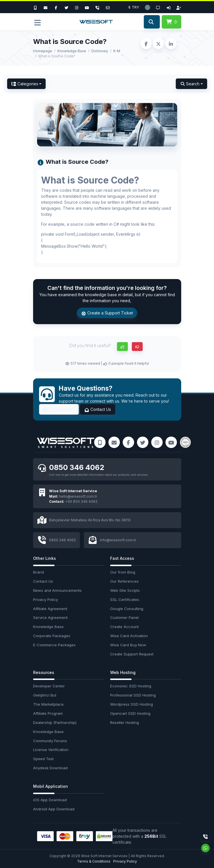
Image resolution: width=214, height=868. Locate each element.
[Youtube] (87, 7)
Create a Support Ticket (107, 313)
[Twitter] (66, 7)
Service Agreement (50, 617)
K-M (117, 51)
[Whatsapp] (205, 848)
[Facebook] (56, 7)
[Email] (108, 7)
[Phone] (97, 7)
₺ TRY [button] (134, 7)
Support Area (59, 409)
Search (190, 84)
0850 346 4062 (77, 468)
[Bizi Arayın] (37, 7)
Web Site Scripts (125, 590)
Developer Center (49, 686)
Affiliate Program (48, 713)
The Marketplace (48, 704)
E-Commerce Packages (54, 645)
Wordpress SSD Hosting (132, 704)
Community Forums (50, 741)
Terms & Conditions (94, 861)
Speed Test (43, 759)
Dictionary (100, 51)
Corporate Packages (52, 636)
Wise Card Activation (129, 636)
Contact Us (98, 409)
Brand (39, 572)
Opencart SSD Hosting (130, 713)
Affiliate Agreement (50, 609)
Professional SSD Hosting (133, 695)
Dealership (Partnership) (55, 722)
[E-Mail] (46, 7)
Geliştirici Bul (45, 695)
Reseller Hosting (125, 722)
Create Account (124, 627)
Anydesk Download (50, 768)
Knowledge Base (72, 51)
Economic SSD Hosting (131, 686)
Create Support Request (132, 654)
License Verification (51, 750)
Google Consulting (127, 609)
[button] (148, 7)
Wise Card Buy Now (128, 645)
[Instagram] (77, 7)
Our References (124, 581)
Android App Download (54, 809)
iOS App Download (50, 800)
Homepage (43, 51)
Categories (25, 84)
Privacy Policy (46, 599)
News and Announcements (57, 590)
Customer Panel (124, 617)
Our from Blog (123, 572)
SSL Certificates (125, 599)
